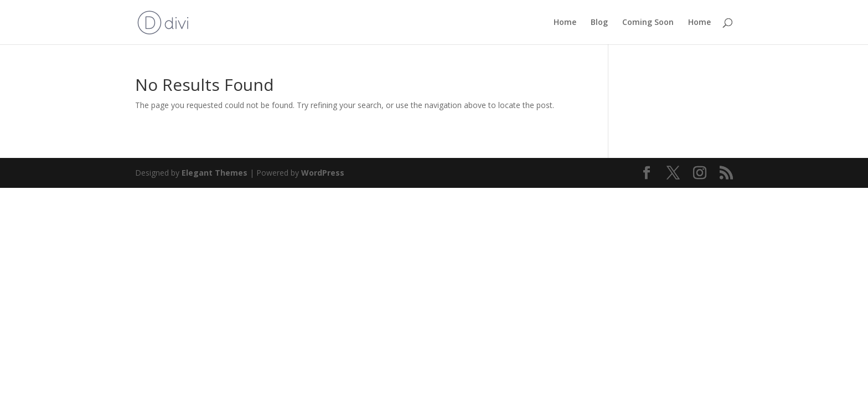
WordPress (323, 173)
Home (565, 23)
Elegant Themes (215, 173)
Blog (599, 23)
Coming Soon (648, 23)
